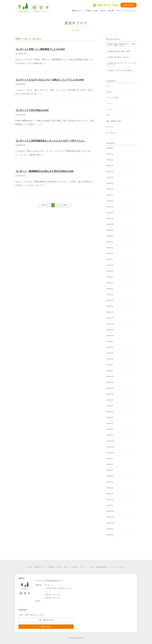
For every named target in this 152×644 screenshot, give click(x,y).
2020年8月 (110, 406)
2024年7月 (110, 189)
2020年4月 (110, 418)
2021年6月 (110, 353)
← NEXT (43, 205)
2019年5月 (110, 482)
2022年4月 (110, 300)
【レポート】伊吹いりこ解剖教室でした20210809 (40, 49)
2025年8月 (110, 148)
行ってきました (112, 133)
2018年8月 (110, 535)
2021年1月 (110, 377)
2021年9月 (110, 336)
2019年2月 (110, 499)
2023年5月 (110, 248)
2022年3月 (110, 306)
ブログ (119, 11)
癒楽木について (77, 11)
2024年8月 (110, 183)
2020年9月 (110, 400)
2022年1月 (110, 312)
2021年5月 (110, 359)
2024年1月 (110, 213)
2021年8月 (110, 341)
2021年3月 (110, 371)
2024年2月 (110, 207)
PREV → (67, 205)
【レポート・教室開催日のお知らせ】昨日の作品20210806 (44, 171)
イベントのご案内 (112, 98)
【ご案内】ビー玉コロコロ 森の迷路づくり (121, 71)
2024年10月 (110, 177)
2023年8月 (110, 236)
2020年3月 (110, 423)
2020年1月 (110, 435)
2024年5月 (110, 195)
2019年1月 (110, 505)
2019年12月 (110, 441)
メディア (109, 103)
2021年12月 (110, 318)
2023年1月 (110, 259)
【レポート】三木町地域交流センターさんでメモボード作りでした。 (51, 141)
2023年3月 (110, 253)
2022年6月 (110, 289)
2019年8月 (110, 464)
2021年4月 (110, 365)
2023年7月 (110, 242)
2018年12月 (110, 511)
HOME (30, 567)
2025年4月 (110, 160)
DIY (108, 86)
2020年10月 (110, 394)
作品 (108, 115)
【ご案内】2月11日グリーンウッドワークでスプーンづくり (122, 64)
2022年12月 (110, 265)
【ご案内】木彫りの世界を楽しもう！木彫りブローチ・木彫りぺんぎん (121, 45)
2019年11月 (110, 447)
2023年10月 (110, 224)
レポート (109, 109)
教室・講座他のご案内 (114, 121)
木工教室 (88, 11)
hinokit (96, 11)
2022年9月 (110, 271)
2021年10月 (110, 330)
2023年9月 (110, 230)
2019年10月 (110, 453)
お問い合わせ (128, 5)
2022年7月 (110, 283)
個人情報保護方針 (102, 567)
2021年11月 (110, 324)
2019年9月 (110, 459)
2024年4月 (110, 201)
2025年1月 (110, 166)
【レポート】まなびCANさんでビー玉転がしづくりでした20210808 (50, 80)
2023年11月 (110, 218)
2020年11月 (110, 388)
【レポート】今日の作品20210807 (32, 110)
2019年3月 (110, 494)
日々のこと (110, 127)
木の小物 (111, 11)
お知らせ (109, 92)
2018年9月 (110, 529)
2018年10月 (110, 523)
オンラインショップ (130, 11)
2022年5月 (110, 295)
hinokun (103, 11)
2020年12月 (110, 382)
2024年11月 (110, 172)
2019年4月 (110, 488)
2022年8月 (110, 277)
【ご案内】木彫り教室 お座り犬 (117, 57)
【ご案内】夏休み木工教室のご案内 (118, 51)
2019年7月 (110, 470)
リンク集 (90, 567)
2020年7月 (110, 412)
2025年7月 (110, 154)
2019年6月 (110, 476)
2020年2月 (110, 429)
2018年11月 (110, 517)
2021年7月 (110, 347)
